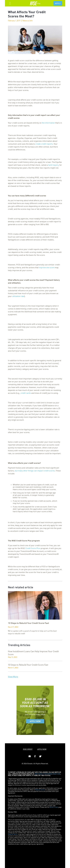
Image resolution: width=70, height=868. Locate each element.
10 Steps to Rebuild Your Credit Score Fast (28, 665)
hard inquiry (53, 165)
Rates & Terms (40, 790)
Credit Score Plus (33, 549)
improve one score (47, 268)
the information (48, 123)
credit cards (26, 393)
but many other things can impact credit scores (35, 471)
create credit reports (44, 144)
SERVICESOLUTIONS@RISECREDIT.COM (47, 774)
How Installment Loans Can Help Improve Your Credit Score (33, 653)
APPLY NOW (42, 749)
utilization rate (18, 296)
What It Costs (54, 807)
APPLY (58, 4)
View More (13, 677)
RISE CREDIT (28, 749)
